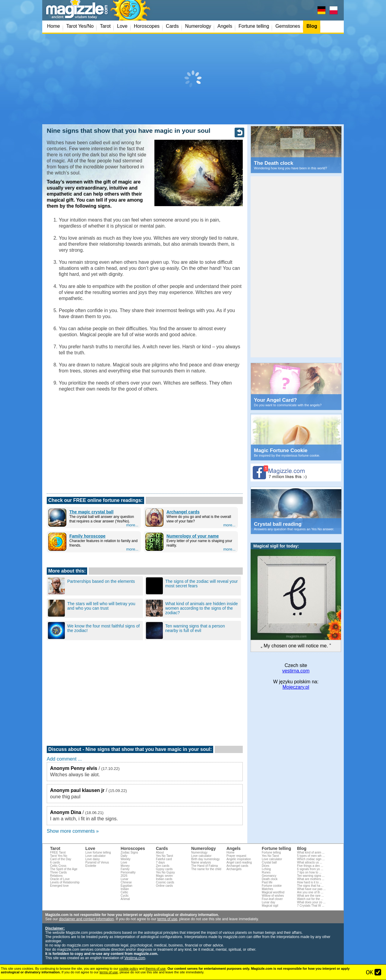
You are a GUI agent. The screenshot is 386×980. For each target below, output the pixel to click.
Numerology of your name (193, 536)
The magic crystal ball (91, 512)
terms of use (167, 919)
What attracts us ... (310, 862)
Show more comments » (73, 831)
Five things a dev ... (310, 866)
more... (132, 525)
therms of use (155, 969)
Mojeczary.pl (296, 687)
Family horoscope (87, 536)
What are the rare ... (310, 896)
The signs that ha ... (310, 886)
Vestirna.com (135, 958)
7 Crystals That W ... (311, 906)
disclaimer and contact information (86, 919)
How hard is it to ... (310, 882)
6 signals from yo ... (310, 869)
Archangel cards (183, 512)
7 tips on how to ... (309, 872)
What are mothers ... (311, 879)
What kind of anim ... (311, 852)
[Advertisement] (193, 79)
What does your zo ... (311, 902)
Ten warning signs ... (311, 876)
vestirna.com (296, 671)
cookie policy (129, 969)
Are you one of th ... (310, 892)
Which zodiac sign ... (311, 859)
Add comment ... (64, 759)
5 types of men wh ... (311, 856)
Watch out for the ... (310, 899)
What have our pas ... (311, 889)
